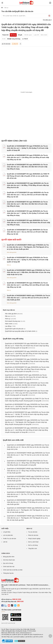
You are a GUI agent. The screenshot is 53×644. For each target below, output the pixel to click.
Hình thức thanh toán (9, 560)
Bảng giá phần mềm (9, 557)
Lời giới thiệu (7, 532)
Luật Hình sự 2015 (38, 637)
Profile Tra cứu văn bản (10, 539)
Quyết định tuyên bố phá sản (14, 329)
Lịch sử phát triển (8, 535)
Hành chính (9, 324)
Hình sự (8, 319)
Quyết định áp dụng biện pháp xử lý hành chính (20, 331)
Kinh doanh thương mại (13, 321)
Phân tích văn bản (33, 535)
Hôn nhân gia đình (12, 252)
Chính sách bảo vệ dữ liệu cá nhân (13, 570)
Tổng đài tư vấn (33, 548)
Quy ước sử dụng (8, 563)
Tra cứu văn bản (33, 532)
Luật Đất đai (28, 637)
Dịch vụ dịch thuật (33, 542)
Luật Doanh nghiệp (19, 637)
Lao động (8, 326)
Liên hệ (5, 542)
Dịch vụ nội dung (33, 545)
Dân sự (9, 265)
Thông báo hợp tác (8, 573)
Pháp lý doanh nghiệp (34, 539)
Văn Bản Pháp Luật (7, 637)
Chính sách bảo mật (9, 567)
